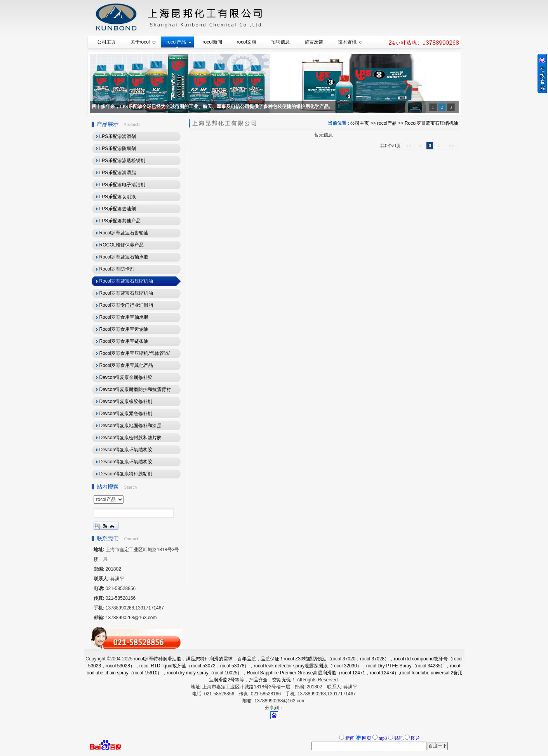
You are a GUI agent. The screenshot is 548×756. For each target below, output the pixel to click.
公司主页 (360, 123)
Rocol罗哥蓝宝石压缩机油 (432, 123)
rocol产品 (387, 123)
